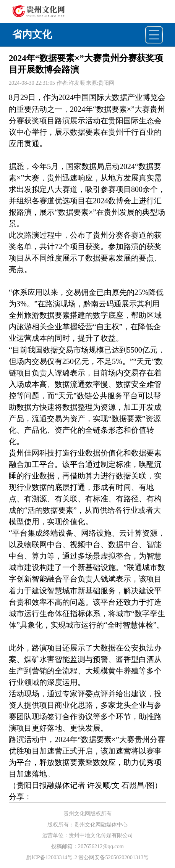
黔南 (91, 304)
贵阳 (116, 121)
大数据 (116, 97)
